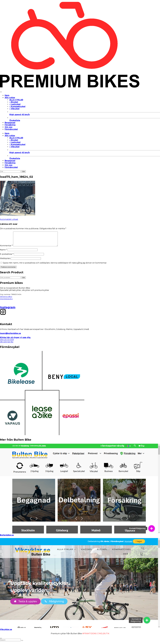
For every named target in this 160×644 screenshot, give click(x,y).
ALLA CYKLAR (16, 100)
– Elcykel (14, 102)
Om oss (8, 127)
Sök (23, 280)
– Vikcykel (14, 109)
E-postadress (7, 257)
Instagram (8, 310)
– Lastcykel (15, 104)
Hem (7, 95)
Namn (4, 253)
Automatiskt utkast (9, 219)
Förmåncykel (11, 129)
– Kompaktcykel (17, 106)
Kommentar (6, 248)
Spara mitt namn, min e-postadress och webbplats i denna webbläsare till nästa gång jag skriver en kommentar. (55, 266)
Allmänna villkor (6, 299)
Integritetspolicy (6, 302)
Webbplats (5, 261)
